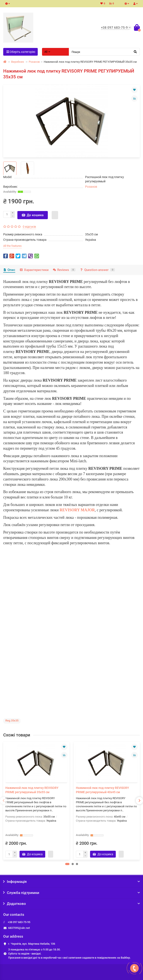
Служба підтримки (71, 893)
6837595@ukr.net (19, 928)
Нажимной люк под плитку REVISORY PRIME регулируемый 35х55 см (32, 790)
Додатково (71, 904)
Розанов (34, 62)
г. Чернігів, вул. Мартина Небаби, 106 (32, 944)
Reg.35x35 (12, 721)
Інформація (71, 882)
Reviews (64, 270)
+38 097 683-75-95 (19, 922)
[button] (67, 864)
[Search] (104, 52)
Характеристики (34, 270)
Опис (9, 270)
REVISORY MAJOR (77, 510)
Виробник (18, 62)
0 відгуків (29, 227)
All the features (12, 246)
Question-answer (97, 270)
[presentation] (4, 801)
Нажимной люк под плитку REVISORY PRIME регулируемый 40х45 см (102, 790)
